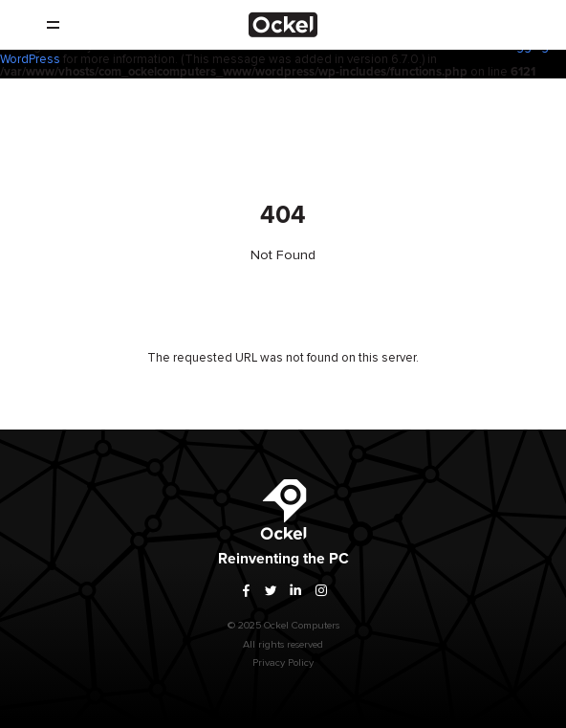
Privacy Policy (283, 668)
